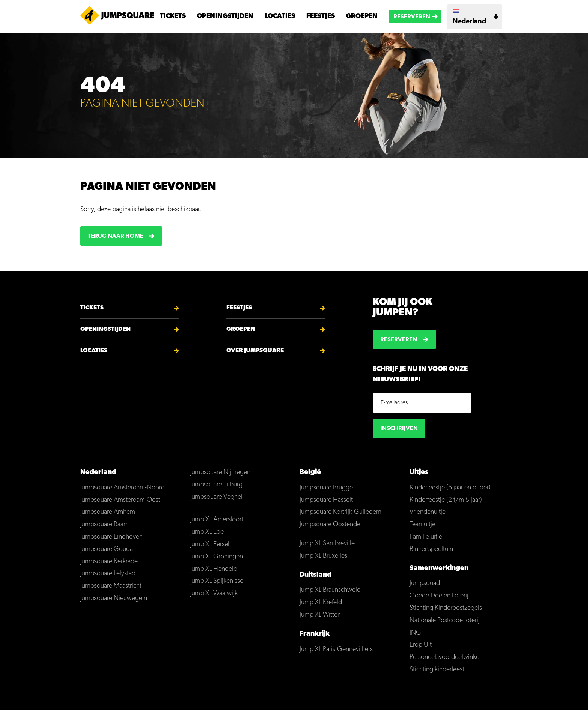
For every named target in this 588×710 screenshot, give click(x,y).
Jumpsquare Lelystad (108, 574)
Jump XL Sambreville (327, 544)
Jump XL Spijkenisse (217, 581)
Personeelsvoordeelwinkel (445, 657)
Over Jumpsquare (255, 351)
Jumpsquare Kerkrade (109, 562)
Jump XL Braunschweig (330, 590)
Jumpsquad (425, 583)
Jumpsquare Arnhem (108, 512)
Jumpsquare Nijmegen (220, 472)
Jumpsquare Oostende (330, 525)
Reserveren (412, 17)
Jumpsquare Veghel (216, 497)
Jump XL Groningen (217, 557)
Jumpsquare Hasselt (326, 500)
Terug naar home (115, 236)
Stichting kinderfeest (437, 670)
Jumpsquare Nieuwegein (114, 598)
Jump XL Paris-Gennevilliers (336, 649)
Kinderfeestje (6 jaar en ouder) (450, 488)
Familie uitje (426, 537)
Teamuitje (422, 525)
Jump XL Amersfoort (217, 520)
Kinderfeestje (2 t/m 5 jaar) (446, 500)
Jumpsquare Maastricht (111, 586)
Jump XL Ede (207, 532)
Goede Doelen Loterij (439, 596)
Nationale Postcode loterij (445, 621)
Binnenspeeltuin (431, 549)
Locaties (280, 17)
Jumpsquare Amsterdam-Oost (120, 500)
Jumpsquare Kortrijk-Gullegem (340, 512)
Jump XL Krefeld (321, 603)
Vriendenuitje (427, 512)
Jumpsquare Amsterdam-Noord (122, 488)
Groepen (362, 17)
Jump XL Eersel (210, 544)
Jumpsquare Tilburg (216, 485)
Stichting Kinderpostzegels (446, 608)
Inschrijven (399, 429)
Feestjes (321, 17)
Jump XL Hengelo (214, 569)
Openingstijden (225, 17)
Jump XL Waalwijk (214, 594)
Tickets (173, 17)
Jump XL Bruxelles (323, 556)
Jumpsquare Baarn (104, 525)
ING (415, 633)
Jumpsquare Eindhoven (111, 537)
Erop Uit (421, 645)
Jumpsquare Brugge (326, 488)
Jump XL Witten (320, 615)
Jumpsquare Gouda (106, 549)
